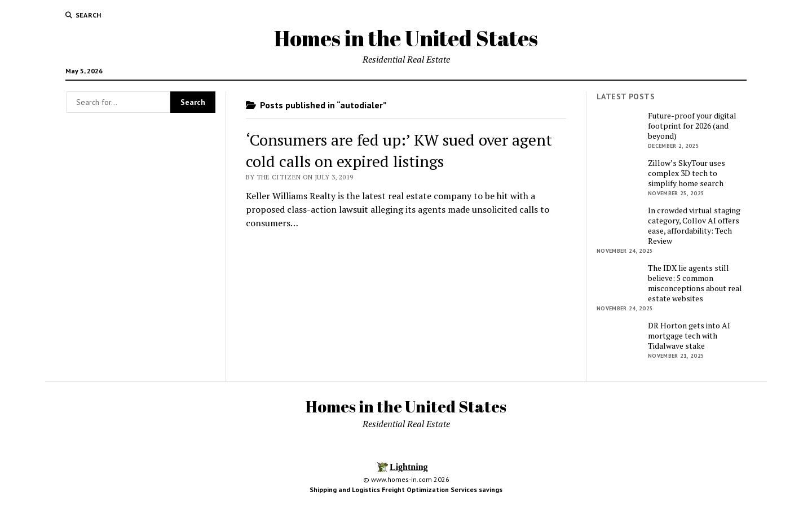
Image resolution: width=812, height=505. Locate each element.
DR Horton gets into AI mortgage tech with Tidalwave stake (689, 336)
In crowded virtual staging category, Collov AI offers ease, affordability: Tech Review (694, 226)
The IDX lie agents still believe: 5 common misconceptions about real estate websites (695, 283)
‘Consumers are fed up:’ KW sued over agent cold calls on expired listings (399, 150)
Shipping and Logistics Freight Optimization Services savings (406, 489)
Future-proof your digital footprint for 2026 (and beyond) (692, 126)
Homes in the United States (406, 38)
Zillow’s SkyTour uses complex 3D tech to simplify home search (687, 173)
